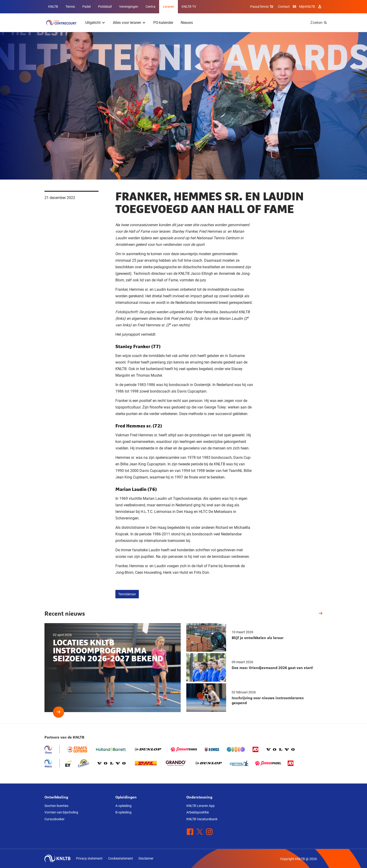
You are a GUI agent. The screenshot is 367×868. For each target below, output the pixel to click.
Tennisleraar (127, 594)
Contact (284, 7)
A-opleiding (123, 806)
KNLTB (53, 7)
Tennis (70, 7)
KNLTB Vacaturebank (202, 819)
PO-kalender (163, 23)
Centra (150, 7)
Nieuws (187, 23)
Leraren (169, 7)
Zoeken (316, 23)
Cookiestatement (121, 858)
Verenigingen (129, 7)
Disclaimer (146, 858)
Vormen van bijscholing (61, 812)
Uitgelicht (93, 23)
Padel (86, 7)
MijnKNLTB (307, 7)
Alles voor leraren (127, 23)
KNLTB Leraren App (200, 806)
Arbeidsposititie (198, 812)
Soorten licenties (56, 806)
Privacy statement (89, 858)
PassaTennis (262, 7)
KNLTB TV (189, 7)
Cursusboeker (55, 819)
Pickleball (105, 7)
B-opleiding (123, 812)
